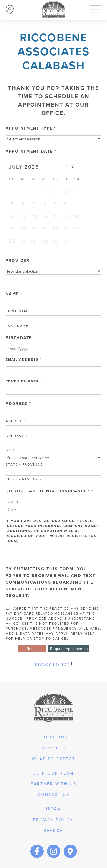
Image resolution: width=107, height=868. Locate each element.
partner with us (54, 784)
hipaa (53, 809)
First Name (18, 311)
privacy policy (53, 820)
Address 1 (16, 421)
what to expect (53, 759)
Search (53, 831)
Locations (54, 737)
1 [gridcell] (45, 191)
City (10, 450)
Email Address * (23, 359)
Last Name (17, 326)
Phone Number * (24, 381)
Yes (12, 502)
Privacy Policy (51, 664)
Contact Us (54, 795)
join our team (54, 773)
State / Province (24, 464)
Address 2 (17, 436)
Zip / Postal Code (25, 479)
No (11, 510)
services (54, 748)
